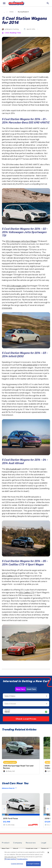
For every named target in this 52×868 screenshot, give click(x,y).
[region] (26, 858)
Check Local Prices (26, 719)
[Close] (48, 852)
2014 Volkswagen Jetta (16, 286)
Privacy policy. (11, 859)
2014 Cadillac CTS (27, 592)
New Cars (20, 689)
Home (11, 12)
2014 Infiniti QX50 (30, 365)
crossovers (7, 308)
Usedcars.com (32, 849)
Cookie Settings (17, 864)
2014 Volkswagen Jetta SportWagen (21, 241)
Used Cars (31, 689)
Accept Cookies (33, 864)
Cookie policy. (22, 859)
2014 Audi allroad (13, 469)
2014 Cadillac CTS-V (11, 576)
